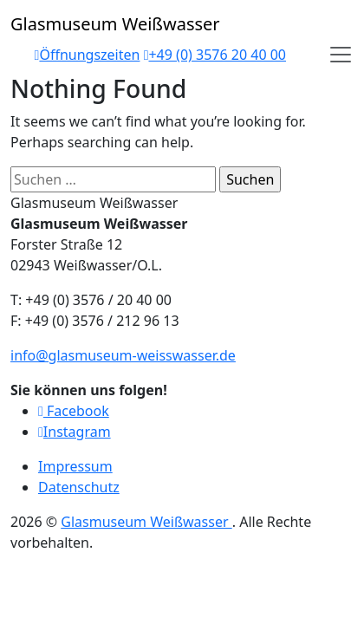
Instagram (75, 432)
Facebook (74, 411)
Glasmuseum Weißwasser (146, 522)
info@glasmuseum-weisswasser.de (123, 355)
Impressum (75, 466)
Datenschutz (79, 487)
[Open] (341, 55)
